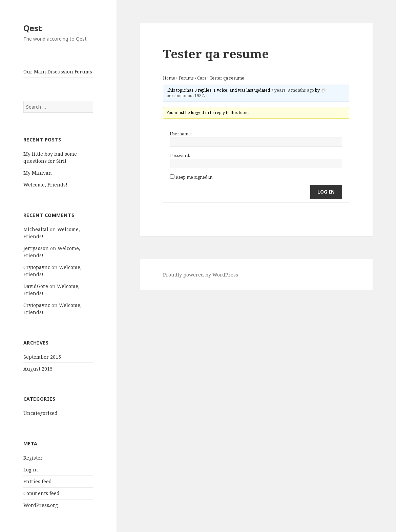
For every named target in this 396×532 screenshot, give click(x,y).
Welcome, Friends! (45, 185)
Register (33, 458)
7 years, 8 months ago (293, 90)
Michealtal (36, 229)
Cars (202, 78)
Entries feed (38, 481)
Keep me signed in (194, 177)
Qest (33, 28)
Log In (326, 192)
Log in (31, 470)
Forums (186, 78)
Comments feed (41, 493)
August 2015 (38, 369)
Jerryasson (36, 248)
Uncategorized (40, 413)
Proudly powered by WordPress (201, 275)
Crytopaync (37, 267)
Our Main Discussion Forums (58, 72)
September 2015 (42, 357)
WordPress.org (41, 505)
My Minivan (38, 173)
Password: (180, 156)
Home (169, 78)
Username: (181, 134)
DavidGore (36, 286)
